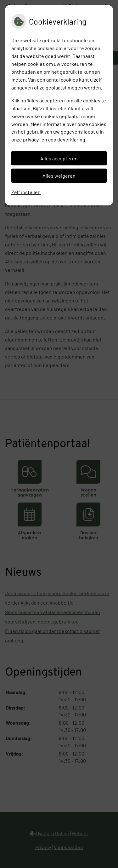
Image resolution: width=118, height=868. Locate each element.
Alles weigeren (59, 176)
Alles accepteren (59, 158)
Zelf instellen (26, 192)
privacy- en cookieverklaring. (55, 139)
